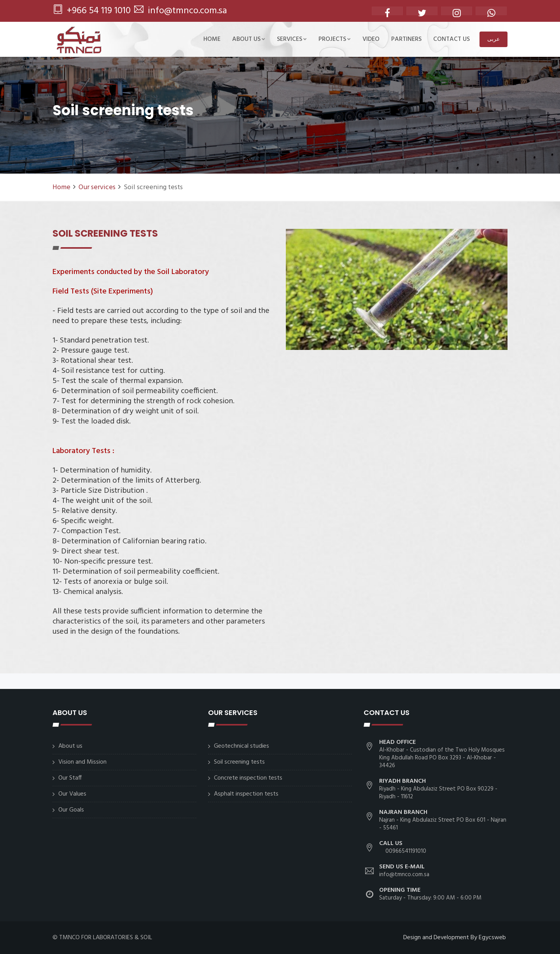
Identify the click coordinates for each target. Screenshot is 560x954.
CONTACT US (451, 39)
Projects (335, 39)
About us (249, 39)
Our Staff (70, 778)
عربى (493, 39)
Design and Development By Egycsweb (455, 938)
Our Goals (71, 810)
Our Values (72, 794)
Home (212, 39)
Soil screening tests (239, 762)
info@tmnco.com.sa (181, 11)
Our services (97, 187)
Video (371, 39)
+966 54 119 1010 (92, 11)
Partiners (406, 39)
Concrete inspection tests (248, 778)
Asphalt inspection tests (246, 794)
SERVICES (292, 39)
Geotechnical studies (241, 746)
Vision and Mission (82, 762)
